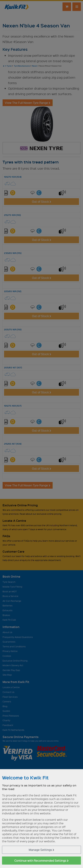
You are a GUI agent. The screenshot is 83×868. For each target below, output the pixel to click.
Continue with (41, 861)
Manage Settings (41, 850)
